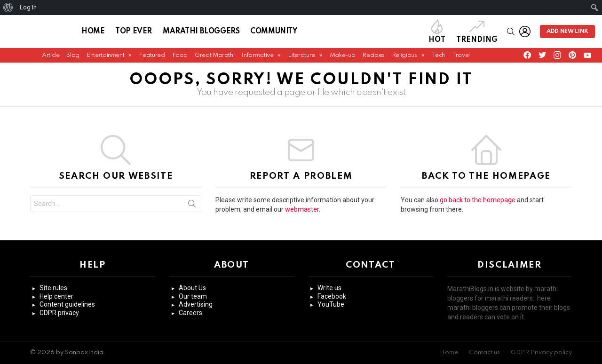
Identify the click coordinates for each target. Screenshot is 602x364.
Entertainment (105, 60)
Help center (56, 296)
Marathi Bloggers (201, 33)
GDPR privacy (59, 313)
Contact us (484, 352)
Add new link (567, 33)
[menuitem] (8, 8)
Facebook (332, 296)
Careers (190, 313)
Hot (437, 33)
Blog (73, 58)
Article (51, 58)
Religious (404, 60)
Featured (152, 58)
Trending (477, 33)
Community (273, 33)
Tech (439, 58)
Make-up (342, 58)
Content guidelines (67, 304)
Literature (301, 60)
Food (180, 58)
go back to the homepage (478, 203)
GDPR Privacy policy (541, 352)
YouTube (331, 304)
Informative (257, 60)
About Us (192, 288)
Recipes (373, 58)
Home (93, 33)
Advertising (196, 304)
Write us (329, 288)
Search (192, 208)
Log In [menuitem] (28, 7)
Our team (193, 296)
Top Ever (134, 33)
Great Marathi (214, 58)
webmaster (302, 212)
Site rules (53, 288)
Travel (461, 58)
